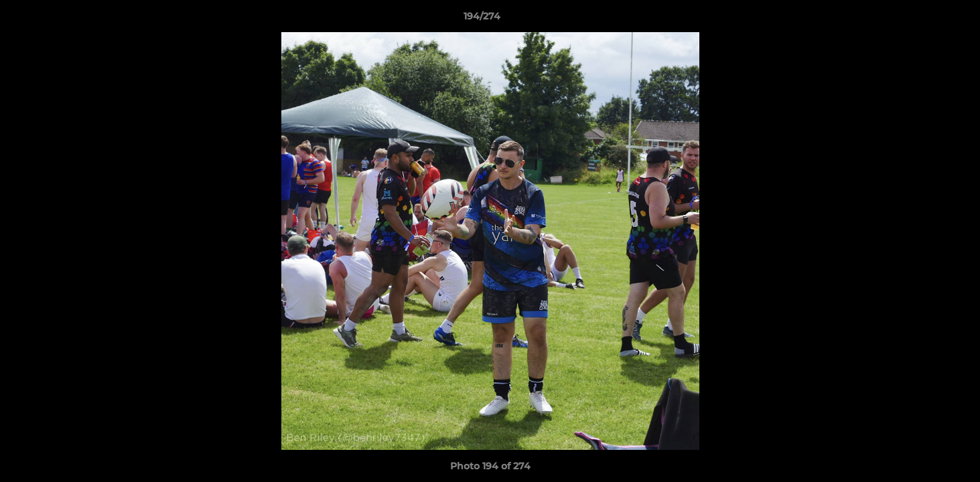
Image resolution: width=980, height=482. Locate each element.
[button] (924, 19)
